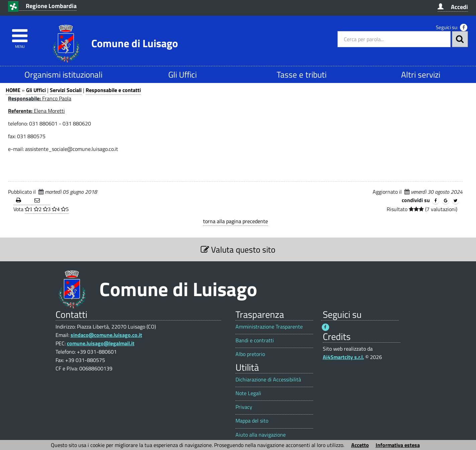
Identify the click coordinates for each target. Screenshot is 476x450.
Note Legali (248, 393)
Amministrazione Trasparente (269, 327)
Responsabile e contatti (113, 90)
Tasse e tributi (302, 74)
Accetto (360, 445)
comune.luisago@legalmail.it (101, 343)
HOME (13, 90)
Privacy (244, 407)
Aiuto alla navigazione (261, 435)
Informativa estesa (398, 445)
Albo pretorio (250, 354)
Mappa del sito (252, 421)
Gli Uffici (182, 74)
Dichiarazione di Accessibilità (268, 380)
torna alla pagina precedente (235, 221)
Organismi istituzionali (63, 74)
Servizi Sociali (66, 90)
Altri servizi (421, 74)
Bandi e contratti (255, 340)
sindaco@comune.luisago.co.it (106, 335)
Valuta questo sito (238, 249)
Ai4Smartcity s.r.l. (343, 357)
